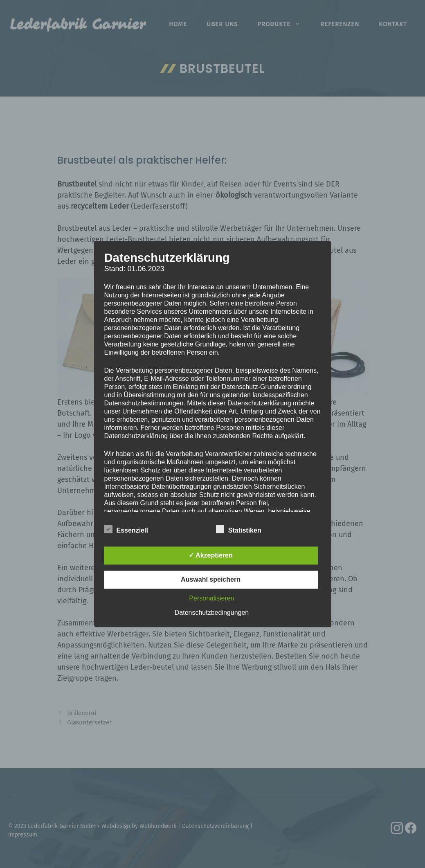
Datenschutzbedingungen (212, 613)
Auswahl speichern (211, 579)
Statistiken (239, 529)
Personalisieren (211, 598)
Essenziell (126, 529)
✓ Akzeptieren (211, 555)
